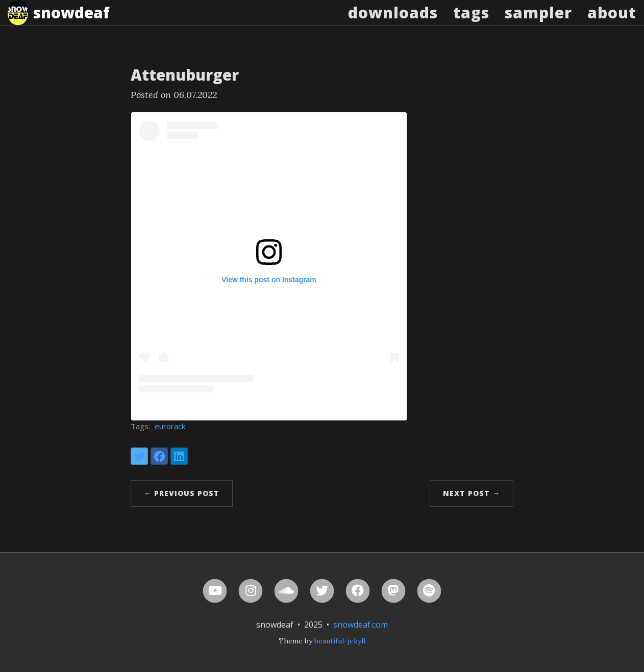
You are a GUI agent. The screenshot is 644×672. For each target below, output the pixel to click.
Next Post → (472, 493)
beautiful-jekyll (340, 641)
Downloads (393, 23)
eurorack (170, 426)
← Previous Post (182, 493)
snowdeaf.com (361, 625)
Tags (471, 23)
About (612, 23)
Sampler (538, 23)
